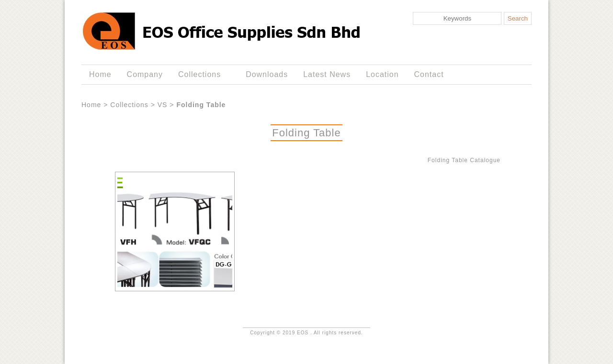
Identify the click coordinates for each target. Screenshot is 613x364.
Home (100, 74)
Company (145, 74)
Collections (201, 75)
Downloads (267, 74)
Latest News (327, 74)
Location (382, 74)
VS (163, 105)
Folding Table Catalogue (464, 160)
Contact (429, 74)
